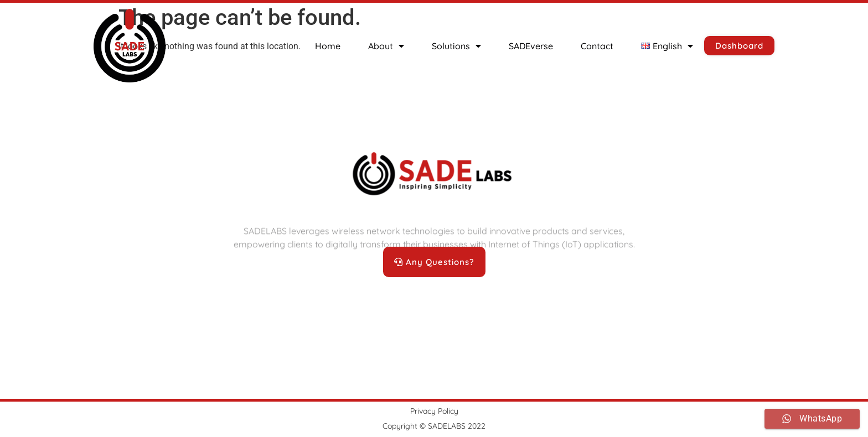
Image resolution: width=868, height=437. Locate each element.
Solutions (456, 46)
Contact (597, 46)
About (386, 46)
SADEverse (531, 46)
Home (328, 46)
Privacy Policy (434, 411)
